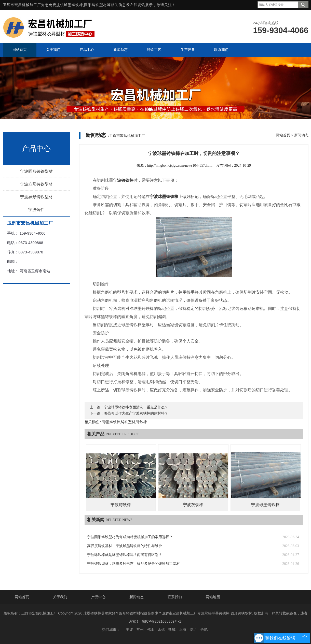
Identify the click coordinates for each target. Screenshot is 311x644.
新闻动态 (301, 135)
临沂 (193, 629)
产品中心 (98, 597)
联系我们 (175, 597)
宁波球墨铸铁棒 (265, 505)
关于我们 (60, 597)
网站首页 (283, 135)
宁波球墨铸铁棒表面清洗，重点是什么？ (136, 407)
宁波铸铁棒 (121, 505)
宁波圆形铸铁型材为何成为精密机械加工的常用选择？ (130, 537)
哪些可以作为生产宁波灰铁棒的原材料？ (136, 413)
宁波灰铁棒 (193, 505)
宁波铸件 (36, 210)
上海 (183, 629)
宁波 (129, 629)
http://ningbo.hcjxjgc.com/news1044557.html (180, 166)
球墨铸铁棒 (73, 5)
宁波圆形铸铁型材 (36, 171)
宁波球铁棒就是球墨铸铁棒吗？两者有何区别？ (125, 555)
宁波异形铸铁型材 (36, 197)
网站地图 (213, 597)
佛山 (151, 629)
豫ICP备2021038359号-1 (161, 621)
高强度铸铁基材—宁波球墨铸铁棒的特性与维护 (125, 546)
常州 (140, 629)
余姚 (161, 629)
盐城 (172, 629)
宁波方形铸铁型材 (36, 184)
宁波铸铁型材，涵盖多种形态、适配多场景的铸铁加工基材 (133, 564)
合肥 (204, 629)
